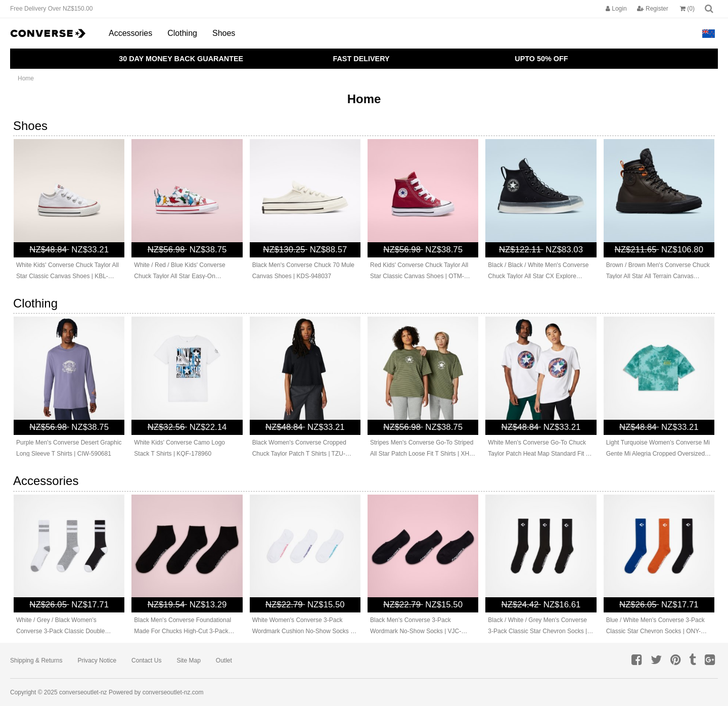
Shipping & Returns (36, 660)
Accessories (130, 33)
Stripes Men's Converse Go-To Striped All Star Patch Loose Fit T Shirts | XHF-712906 (422, 449)
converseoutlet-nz (83, 692)
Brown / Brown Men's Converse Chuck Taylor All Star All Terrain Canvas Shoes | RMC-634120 (658, 272)
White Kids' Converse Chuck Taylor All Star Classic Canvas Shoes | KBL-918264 (67, 272)
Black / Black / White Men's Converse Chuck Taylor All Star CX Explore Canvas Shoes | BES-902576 (538, 272)
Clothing (182, 33)
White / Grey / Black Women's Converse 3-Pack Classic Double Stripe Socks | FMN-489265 (60, 627)
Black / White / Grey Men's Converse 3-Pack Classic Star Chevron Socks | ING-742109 (537, 627)
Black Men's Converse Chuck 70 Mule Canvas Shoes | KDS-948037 (303, 271)
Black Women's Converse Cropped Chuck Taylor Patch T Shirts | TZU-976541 (299, 449)
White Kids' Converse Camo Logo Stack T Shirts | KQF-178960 (179, 448)
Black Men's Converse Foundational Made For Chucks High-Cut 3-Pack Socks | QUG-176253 (183, 627)
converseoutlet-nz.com (173, 692)
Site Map (188, 660)
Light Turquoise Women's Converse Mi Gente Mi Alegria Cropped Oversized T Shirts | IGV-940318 (658, 449)
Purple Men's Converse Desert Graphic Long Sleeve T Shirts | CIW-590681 (69, 448)
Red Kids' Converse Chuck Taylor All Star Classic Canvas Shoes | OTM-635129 (419, 272)
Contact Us (146, 660)
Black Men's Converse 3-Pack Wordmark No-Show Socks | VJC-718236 (416, 627)
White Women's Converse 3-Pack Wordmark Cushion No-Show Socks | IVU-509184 (302, 627)
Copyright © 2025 (35, 692)
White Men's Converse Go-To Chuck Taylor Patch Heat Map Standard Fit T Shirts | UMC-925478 (538, 449)
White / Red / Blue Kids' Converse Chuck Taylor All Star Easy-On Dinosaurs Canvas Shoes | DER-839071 (179, 272)
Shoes (224, 33)
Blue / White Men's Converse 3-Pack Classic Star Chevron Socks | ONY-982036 (655, 627)
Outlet (224, 660)
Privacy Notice (97, 660)
